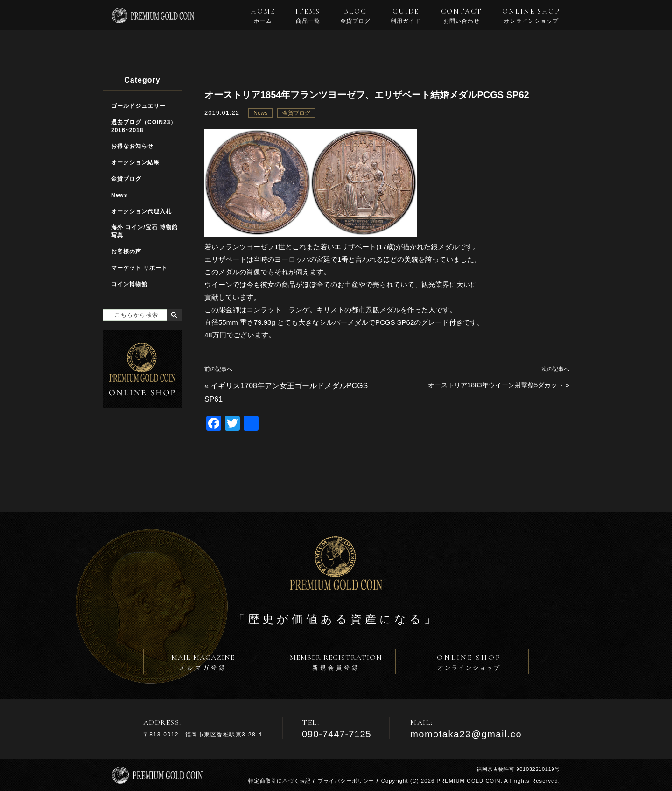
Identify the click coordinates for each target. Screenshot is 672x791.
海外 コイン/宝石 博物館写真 (144, 231)
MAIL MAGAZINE (203, 664)
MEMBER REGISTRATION (336, 664)
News (260, 113)
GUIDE (406, 16)
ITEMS (308, 16)
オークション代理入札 (141, 211)
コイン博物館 (129, 284)
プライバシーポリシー (346, 781)
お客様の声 (126, 252)
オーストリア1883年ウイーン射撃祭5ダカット (496, 385)
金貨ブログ (296, 113)
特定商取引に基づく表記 (280, 781)
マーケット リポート (139, 268)
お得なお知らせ (132, 146)
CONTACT (462, 16)
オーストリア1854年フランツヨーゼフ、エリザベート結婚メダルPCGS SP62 (367, 95)
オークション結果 (135, 162)
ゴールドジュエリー (138, 106)
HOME (263, 16)
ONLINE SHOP (531, 16)
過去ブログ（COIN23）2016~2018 (144, 126)
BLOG (355, 16)
